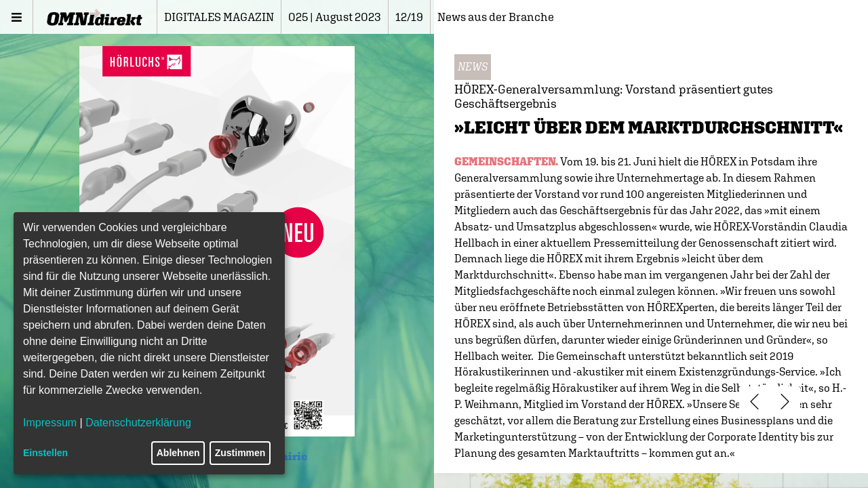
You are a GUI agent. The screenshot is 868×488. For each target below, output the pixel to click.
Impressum (50, 423)
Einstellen (45, 453)
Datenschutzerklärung (138, 423)
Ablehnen (178, 453)
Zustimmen (240, 453)
